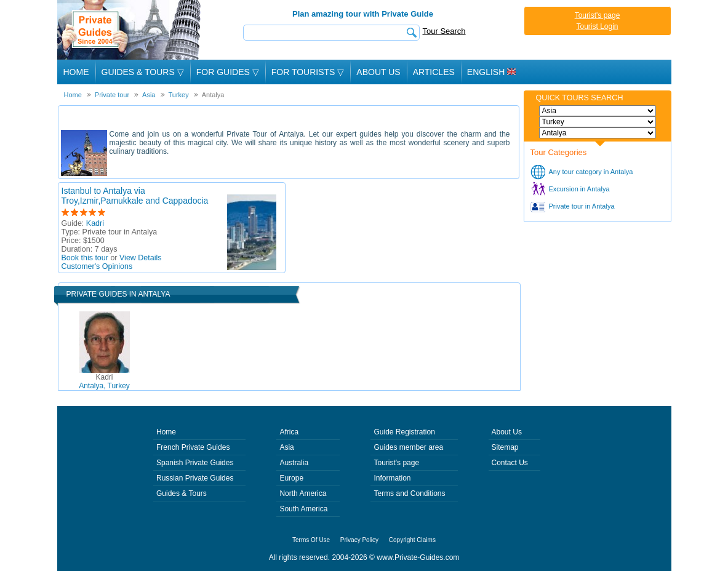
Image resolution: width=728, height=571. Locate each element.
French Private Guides (193, 447)
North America (303, 493)
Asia (286, 447)
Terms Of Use (311, 540)
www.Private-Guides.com (418, 557)
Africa (289, 432)
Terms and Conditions (409, 493)
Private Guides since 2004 (130, 30)
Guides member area (408, 447)
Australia (294, 463)
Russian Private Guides (195, 478)
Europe (291, 478)
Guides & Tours (182, 493)
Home (76, 72)
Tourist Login (597, 26)
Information (392, 478)
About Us (378, 72)
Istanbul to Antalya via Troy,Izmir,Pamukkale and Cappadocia (135, 196)
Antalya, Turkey (104, 381)
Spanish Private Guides (195, 463)
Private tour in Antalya (582, 206)
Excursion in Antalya (579, 189)
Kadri (95, 223)
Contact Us (510, 463)
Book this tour (85, 258)
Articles (434, 72)
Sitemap (505, 447)
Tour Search (444, 31)
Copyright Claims (412, 540)
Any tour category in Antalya (591, 172)
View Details (141, 258)
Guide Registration (404, 432)
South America (303, 509)
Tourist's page (598, 15)
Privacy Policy (359, 540)
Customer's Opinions (97, 266)
